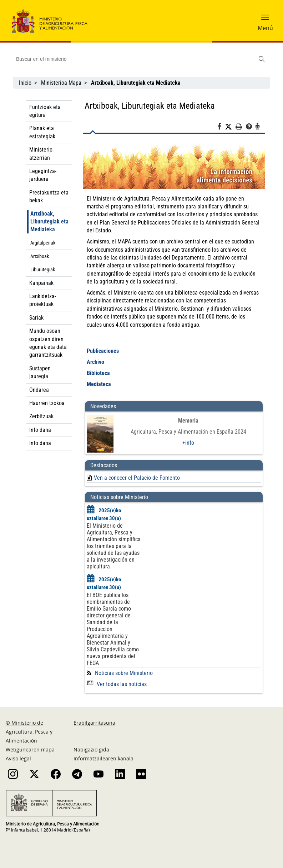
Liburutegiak (43, 270)
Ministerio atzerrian (41, 154)
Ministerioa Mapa (61, 83)
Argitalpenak (43, 243)
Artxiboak (40, 256)
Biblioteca (98, 373)
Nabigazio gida (91, 749)
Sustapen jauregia (40, 372)
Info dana (40, 430)
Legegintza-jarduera (43, 175)
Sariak (36, 318)
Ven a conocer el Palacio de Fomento (137, 478)
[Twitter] (230, 127)
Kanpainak (41, 283)
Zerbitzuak (41, 416)
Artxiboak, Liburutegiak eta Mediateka (49, 221)
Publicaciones (103, 351)
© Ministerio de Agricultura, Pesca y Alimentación (29, 732)
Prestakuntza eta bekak (49, 196)
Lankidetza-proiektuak (43, 300)
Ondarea (39, 390)
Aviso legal (18, 758)
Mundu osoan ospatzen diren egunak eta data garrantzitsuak (48, 343)
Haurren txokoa (47, 403)
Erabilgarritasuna (94, 723)
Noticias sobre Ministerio (124, 673)
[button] (265, 20)
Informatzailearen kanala (103, 758)
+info (188, 443)
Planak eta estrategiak (42, 132)
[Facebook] (221, 128)
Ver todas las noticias (117, 684)
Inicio (25, 83)
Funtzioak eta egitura (45, 111)
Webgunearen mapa (30, 749)
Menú (265, 28)
